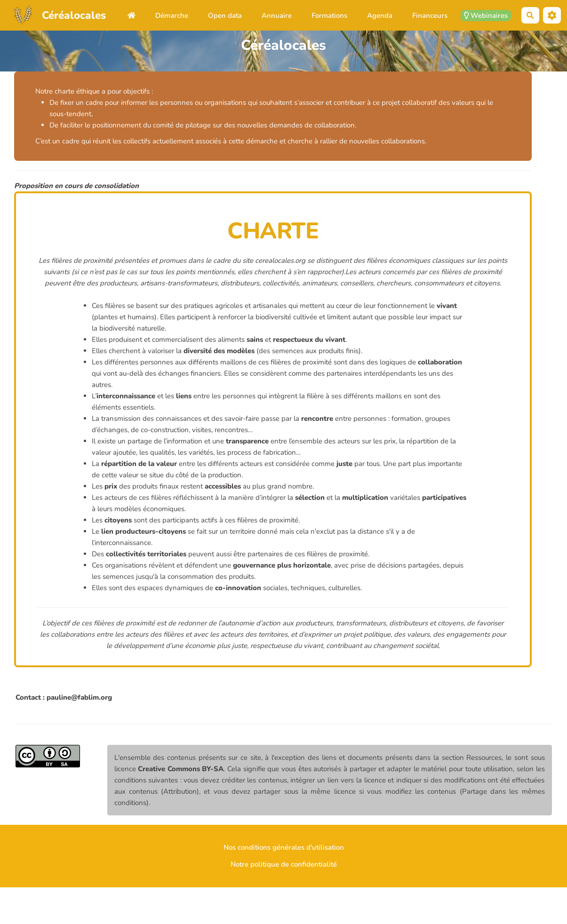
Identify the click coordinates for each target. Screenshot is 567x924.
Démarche (172, 16)
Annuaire (277, 16)
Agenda (380, 16)
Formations (329, 16)
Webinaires (486, 16)
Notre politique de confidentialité (284, 864)
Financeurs (430, 16)
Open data (225, 16)
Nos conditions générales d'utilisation (284, 847)
